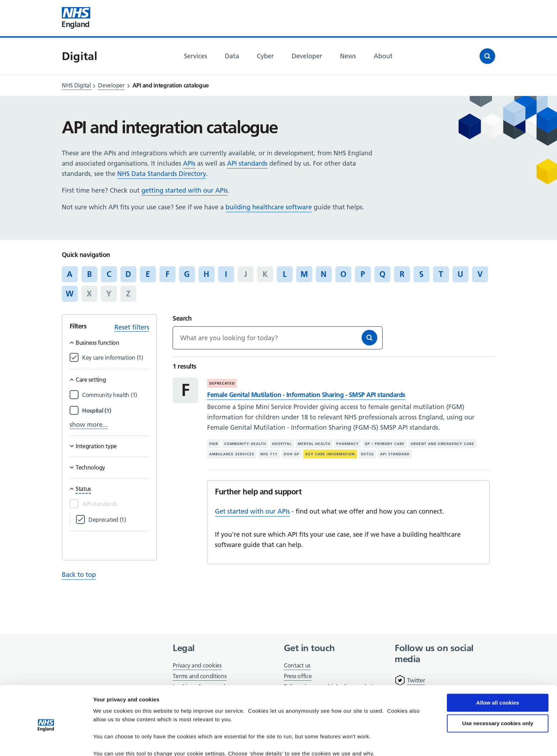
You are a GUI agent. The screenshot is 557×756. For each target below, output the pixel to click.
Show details (110, 742)
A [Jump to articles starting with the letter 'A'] (70, 274)
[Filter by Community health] (116, 395)
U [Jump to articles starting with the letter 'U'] (460, 274)
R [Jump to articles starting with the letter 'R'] (402, 274)
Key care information (330, 454)
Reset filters (132, 327)
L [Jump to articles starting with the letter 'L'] (285, 274)
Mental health (314, 444)
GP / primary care (385, 444)
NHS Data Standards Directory (162, 174)
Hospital (282, 444)
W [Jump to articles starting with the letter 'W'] (70, 294)
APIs (189, 163)
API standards (247, 163)
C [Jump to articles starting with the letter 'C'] (109, 274)
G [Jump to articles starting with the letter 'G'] (187, 274)
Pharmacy (348, 444)
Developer (111, 85)
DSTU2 (367, 454)
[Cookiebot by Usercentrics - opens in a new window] (46, 742)
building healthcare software (269, 207)
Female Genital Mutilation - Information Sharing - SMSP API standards (306, 395)
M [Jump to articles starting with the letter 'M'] (304, 274)
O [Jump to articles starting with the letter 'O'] (343, 274)
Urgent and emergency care (442, 444)
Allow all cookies (498, 672)
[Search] (369, 338)
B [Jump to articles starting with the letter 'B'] (89, 274)
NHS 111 (269, 454)
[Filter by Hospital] (116, 411)
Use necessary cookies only (498, 692)
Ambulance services (232, 454)
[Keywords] (277, 338)
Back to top (79, 575)
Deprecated (222, 383)
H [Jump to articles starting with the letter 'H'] (206, 274)
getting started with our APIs (185, 190)
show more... (89, 425)
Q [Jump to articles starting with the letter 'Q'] (382, 274)
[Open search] (487, 56)
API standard (395, 454)
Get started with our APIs (252, 511)
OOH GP (291, 454)
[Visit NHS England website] (76, 18)
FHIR (214, 444)
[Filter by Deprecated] (119, 520)
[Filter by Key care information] (116, 358)
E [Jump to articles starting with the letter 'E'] (148, 274)
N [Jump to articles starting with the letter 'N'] (324, 274)
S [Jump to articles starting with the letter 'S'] (421, 274)
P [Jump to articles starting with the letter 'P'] (363, 274)
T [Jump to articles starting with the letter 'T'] (441, 274)
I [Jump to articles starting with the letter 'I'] (226, 274)
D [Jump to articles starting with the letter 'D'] (128, 274)
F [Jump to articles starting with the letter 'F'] (167, 274)
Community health (245, 444)
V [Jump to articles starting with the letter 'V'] (480, 274)
